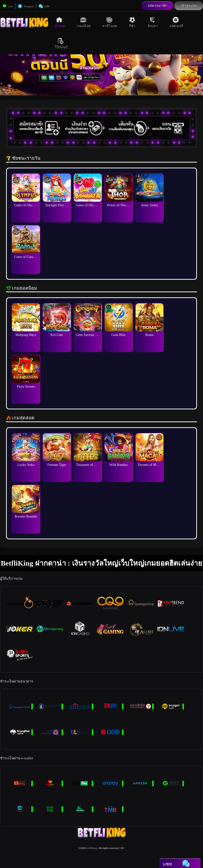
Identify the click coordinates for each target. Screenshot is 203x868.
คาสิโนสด (110, 22)
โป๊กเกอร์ (61, 43)
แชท (44, 6)
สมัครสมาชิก (157, 6)
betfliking (92, 848)
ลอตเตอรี (176, 22)
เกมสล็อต (84, 22)
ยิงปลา (153, 22)
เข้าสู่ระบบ (189, 6)
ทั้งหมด (60, 22)
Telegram (26, 6)
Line (8, 6)
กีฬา (133, 22)
